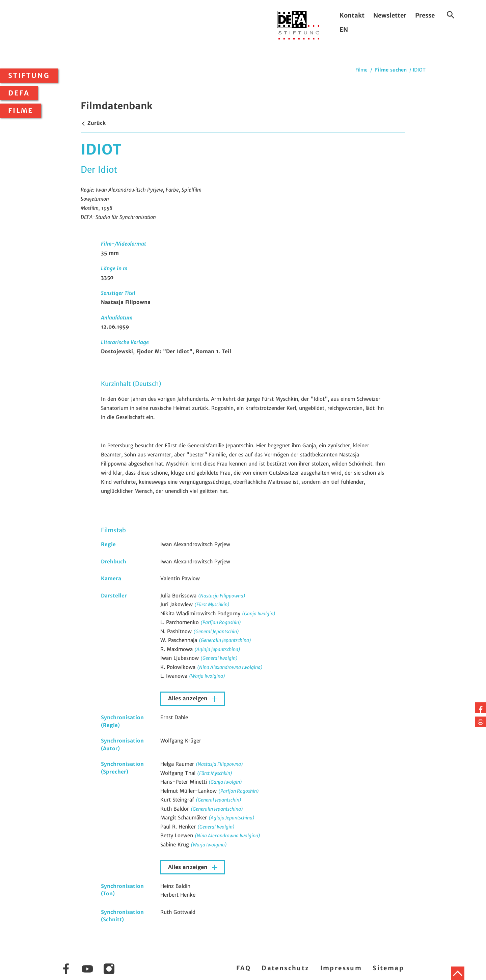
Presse (425, 15)
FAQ (244, 968)
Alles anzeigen (189, 698)
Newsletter (390, 15)
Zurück (93, 123)
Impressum (341, 968)
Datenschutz (285, 968)
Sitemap (388, 968)
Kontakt (352, 15)
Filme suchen (391, 70)
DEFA (19, 93)
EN (344, 30)
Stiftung (29, 76)
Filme (21, 111)
